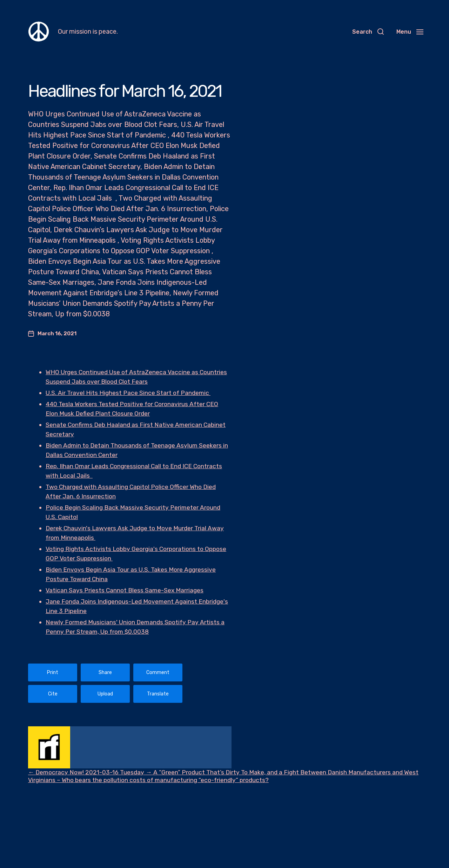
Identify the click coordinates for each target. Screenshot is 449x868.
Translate (158, 694)
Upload (105, 694)
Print (53, 672)
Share (105, 672)
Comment (158, 672)
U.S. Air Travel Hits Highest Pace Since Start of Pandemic (129, 393)
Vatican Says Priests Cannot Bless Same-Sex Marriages (126, 590)
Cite (53, 694)
